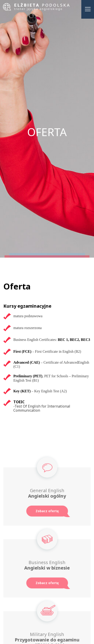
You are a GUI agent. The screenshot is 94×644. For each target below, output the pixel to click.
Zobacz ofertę (47, 512)
